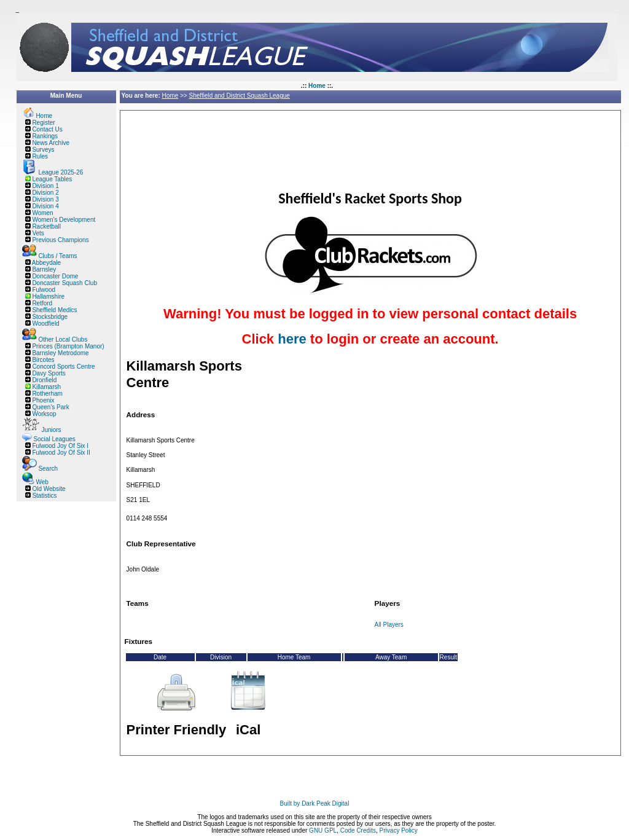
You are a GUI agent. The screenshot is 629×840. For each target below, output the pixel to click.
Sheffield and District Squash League (239, 96)
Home (317, 86)
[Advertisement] (348, 143)
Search (48, 469)
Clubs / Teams (57, 256)
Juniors (51, 430)
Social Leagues (54, 439)
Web (42, 482)
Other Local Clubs (63, 340)
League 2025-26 (61, 172)
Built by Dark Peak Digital (315, 803)
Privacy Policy (399, 830)
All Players (389, 625)
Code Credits (358, 830)
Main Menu (66, 96)
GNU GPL (323, 830)
